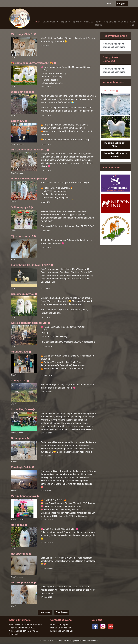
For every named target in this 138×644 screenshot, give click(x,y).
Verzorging (123, 22)
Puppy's (76, 22)
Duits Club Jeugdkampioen (29, 178)
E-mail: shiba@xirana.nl (62, 631)
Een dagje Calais (23, 467)
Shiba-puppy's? (22, 207)
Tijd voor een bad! (23, 236)
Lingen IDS (19, 121)
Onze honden (49, 22)
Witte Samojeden (23, 92)
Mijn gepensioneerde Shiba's (30, 150)
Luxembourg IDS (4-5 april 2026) (32, 265)
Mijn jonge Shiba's (24, 34)
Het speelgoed (21, 554)
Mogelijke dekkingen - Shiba (115, 145)
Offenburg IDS (21, 352)
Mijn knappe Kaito (23, 583)
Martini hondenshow (25, 496)
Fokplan (64, 22)
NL (105, 4)
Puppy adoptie (98, 23)
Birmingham (20, 438)
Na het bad (19, 525)
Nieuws (37, 22)
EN (110, 4)
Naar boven (62, 612)
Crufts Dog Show (23, 409)
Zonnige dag (20, 380)
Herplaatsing (110, 22)
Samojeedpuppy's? (24, 294)
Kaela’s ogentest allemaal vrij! (31, 323)
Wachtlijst (88, 22)
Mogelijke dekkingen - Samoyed (115, 155)
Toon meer (45, 612)
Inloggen (122, 4)
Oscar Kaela (109, 91)
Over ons (133, 23)
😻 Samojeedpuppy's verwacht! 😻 (34, 63)
